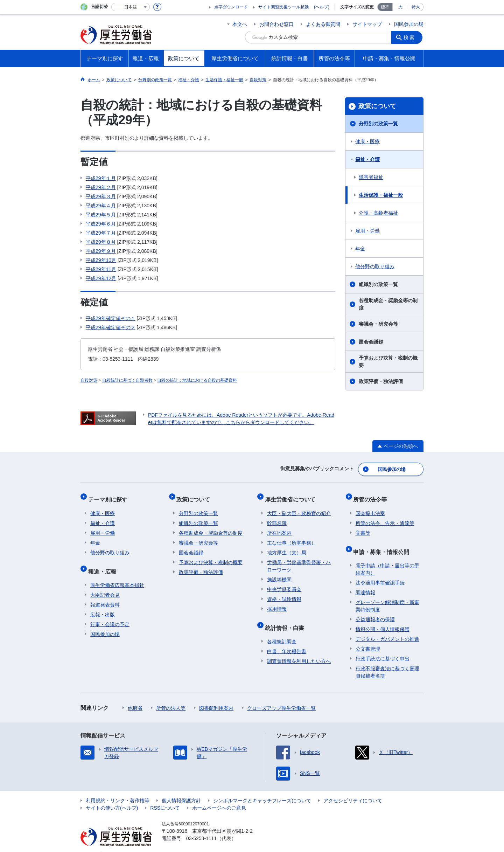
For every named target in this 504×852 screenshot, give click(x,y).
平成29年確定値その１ (111, 318)
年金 (360, 249)
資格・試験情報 (284, 593)
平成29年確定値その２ (111, 327)
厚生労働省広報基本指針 (117, 574)
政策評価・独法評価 (381, 381)
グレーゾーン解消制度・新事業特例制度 (387, 595)
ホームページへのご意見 (219, 797)
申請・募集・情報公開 (384, 543)
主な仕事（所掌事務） (292, 536)
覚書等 (363, 527)
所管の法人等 (171, 697)
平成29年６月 (101, 224)
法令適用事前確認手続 (380, 572)
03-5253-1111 (201, 827)
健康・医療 (367, 141)
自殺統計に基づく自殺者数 (127, 380)
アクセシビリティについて (353, 790)
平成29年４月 (101, 206)
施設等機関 (279, 573)
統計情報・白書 (287, 619)
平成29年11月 (101, 269)
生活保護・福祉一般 (381, 195)
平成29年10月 (101, 260)
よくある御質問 (323, 24)
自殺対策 (89, 380)
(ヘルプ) (322, 7)
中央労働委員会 (284, 583)
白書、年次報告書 (287, 640)
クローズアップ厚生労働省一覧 (281, 697)
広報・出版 (103, 604)
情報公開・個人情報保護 (383, 618)
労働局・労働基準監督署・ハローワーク (299, 560)
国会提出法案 (370, 507)
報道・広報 (104, 563)
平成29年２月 (101, 187)
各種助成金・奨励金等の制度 (388, 304)
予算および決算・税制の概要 (388, 362)
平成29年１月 (101, 178)
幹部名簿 (277, 517)
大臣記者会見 (105, 584)
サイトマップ (367, 24)
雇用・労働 (367, 231)
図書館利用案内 (216, 697)
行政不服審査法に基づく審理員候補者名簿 (387, 661)
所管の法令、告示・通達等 (385, 517)
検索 (411, 37)
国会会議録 (371, 342)
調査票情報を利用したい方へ (299, 650)
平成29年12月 (101, 278)
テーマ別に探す (110, 495)
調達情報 (365, 582)
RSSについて (165, 797)
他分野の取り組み (375, 266)
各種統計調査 (282, 631)
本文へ (240, 24)
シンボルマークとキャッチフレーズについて (262, 790)
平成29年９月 (101, 251)
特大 (416, 7)
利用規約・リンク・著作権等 (118, 790)
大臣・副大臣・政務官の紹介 (299, 507)
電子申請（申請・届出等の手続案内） (387, 558)
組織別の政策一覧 (378, 284)
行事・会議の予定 (110, 614)
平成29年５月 (101, 215)
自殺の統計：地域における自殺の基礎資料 (197, 380)
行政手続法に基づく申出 (383, 648)
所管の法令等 (372, 495)
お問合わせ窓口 (276, 24)
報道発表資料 (105, 594)
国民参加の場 (409, 24)
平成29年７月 (101, 233)
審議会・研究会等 (378, 324)
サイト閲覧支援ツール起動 (283, 7)
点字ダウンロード (231, 7)
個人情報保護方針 (181, 790)
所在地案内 (279, 527)
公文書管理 (368, 638)
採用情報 (277, 603)
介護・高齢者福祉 (378, 213)
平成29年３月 (101, 196)
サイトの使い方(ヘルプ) (112, 797)
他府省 (135, 697)
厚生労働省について (292, 495)
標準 (385, 7)
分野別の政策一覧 (378, 124)
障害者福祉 (371, 177)
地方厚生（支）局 (287, 546)
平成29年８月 (101, 242)
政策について (377, 106)
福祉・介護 (367, 159)
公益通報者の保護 (375, 609)
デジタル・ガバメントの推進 (387, 628)
